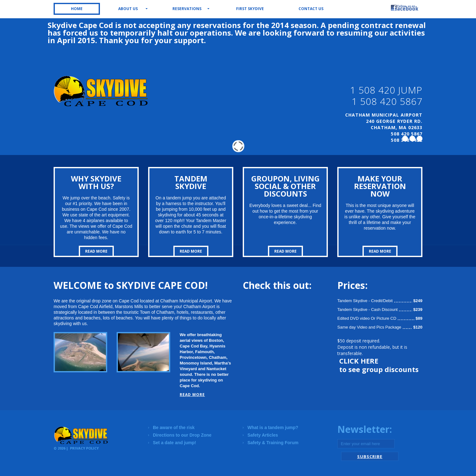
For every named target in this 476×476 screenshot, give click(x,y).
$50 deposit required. (359, 341)
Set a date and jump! (174, 443)
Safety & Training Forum (273, 443)
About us (128, 9)
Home (77, 9)
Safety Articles (263, 435)
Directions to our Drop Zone (182, 435)
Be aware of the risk (174, 427)
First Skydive (250, 9)
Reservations (187, 9)
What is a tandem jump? (273, 427)
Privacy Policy (84, 448)
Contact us (311, 9)
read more (96, 251)
